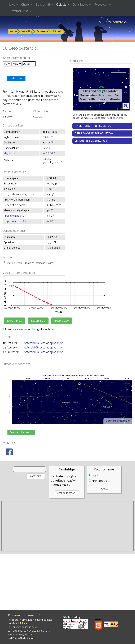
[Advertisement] (67, 526)
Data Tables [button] (81, 5)
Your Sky (27, 31)
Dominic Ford (19, 615)
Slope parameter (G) (15, 221)
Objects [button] (62, 5)
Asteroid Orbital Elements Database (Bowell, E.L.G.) (34, 263)
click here (22, 623)
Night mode (98, 481)
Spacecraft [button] (43, 5)
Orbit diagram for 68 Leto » (94, 133)
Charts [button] (26, 5)
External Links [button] (20, 11)
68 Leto (58, 31)
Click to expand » (118, 421)
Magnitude (10, 153)
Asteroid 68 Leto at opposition (44, 343)
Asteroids (42, 31)
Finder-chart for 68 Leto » (93, 126)
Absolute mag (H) (13, 216)
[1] (53, 136)
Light (93, 475)
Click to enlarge (115, 118)
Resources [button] (101, 5)
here (34, 627)
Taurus (47, 148)
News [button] (12, 5)
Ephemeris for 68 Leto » (91, 141)
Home (13, 31)
